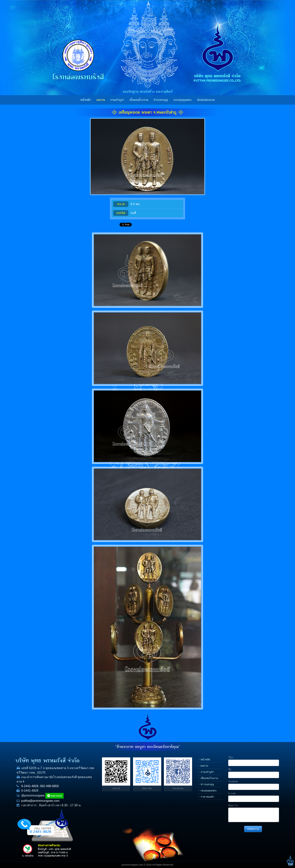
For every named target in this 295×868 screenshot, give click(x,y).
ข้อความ (233, 805)
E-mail (232, 793)
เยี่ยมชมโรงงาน (139, 100)
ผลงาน (101, 100)
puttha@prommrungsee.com (40, 801)
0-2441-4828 (30, 786)
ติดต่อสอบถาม (206, 100)
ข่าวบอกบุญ (161, 100)
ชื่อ (230, 770)
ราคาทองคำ (207, 797)
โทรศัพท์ (233, 782)
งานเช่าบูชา (117, 100)
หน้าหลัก (86, 100)
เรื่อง (231, 757)
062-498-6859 (49, 786)
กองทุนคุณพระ (182, 100)
